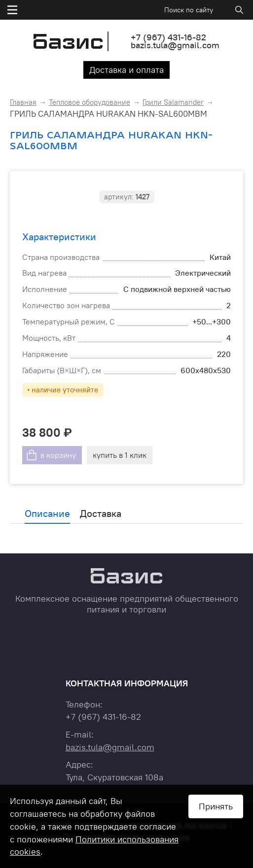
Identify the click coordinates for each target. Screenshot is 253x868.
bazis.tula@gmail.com (175, 45)
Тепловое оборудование (90, 102)
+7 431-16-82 (168, 37)
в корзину (58, 455)
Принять (216, 806)
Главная (23, 102)
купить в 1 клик (120, 455)
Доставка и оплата (126, 70)
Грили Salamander (173, 102)
